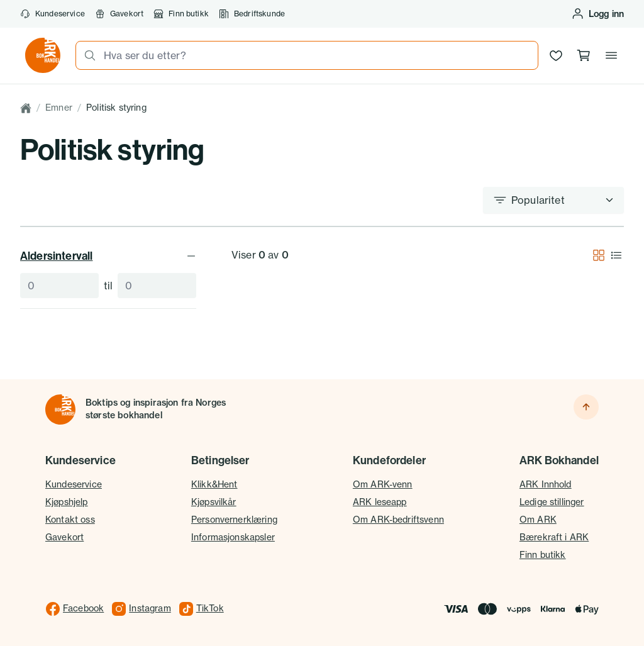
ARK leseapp (380, 502)
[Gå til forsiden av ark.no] (43, 55)
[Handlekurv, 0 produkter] (584, 55)
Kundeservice (53, 14)
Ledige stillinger (552, 502)
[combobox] (317, 55)
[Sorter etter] (553, 200)
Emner (59, 108)
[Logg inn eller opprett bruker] (597, 14)
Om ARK (538, 520)
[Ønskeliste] (556, 55)
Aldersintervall (108, 256)
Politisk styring (116, 108)
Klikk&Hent (214, 484)
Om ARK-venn (383, 484)
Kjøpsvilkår (214, 502)
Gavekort (119, 14)
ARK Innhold (546, 484)
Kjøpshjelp (67, 502)
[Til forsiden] (60, 409)
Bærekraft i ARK (554, 537)
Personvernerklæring (234, 520)
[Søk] (86, 55)
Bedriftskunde (252, 14)
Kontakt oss (70, 520)
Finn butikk (181, 14)
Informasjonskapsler (233, 537)
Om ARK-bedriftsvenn (398, 520)
